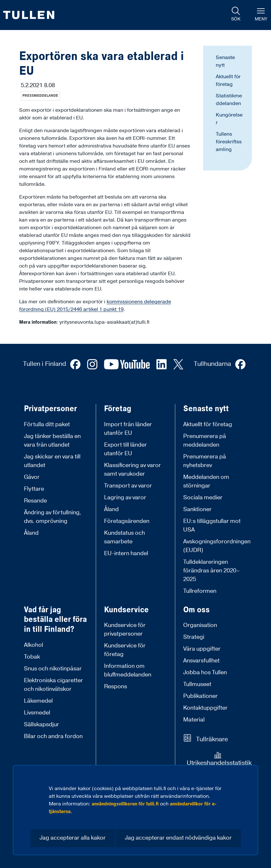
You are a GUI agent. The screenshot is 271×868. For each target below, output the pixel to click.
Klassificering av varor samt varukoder (132, 470)
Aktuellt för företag (208, 424)
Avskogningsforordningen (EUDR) (217, 546)
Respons (116, 687)
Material (194, 720)
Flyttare (34, 489)
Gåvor (32, 477)
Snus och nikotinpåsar (53, 669)
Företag (118, 409)
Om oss (196, 610)
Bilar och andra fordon (53, 736)
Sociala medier (203, 498)
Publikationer (200, 696)
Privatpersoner (50, 409)
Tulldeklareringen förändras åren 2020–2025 (211, 571)
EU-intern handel (126, 553)
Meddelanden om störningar (206, 481)
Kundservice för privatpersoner (125, 630)
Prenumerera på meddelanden (205, 441)
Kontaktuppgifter (205, 708)
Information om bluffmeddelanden (128, 670)
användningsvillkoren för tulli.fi (125, 804)
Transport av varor (128, 486)
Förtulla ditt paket (47, 424)
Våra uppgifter (202, 649)
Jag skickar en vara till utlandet (52, 461)
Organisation (200, 625)
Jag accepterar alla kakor (73, 838)
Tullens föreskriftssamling (229, 142)
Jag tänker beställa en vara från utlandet (52, 441)
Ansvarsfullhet (201, 661)
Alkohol (34, 645)
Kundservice (126, 610)
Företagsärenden (127, 521)
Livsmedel (37, 713)
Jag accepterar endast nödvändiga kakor (178, 838)
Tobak (32, 657)
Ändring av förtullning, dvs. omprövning (53, 517)
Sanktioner (197, 509)
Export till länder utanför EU (125, 449)
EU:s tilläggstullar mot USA (212, 525)
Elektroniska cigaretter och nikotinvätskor (53, 685)
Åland (31, 533)
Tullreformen (200, 591)
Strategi (194, 637)
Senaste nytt (206, 409)
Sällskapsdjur (41, 725)
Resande (35, 501)
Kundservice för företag (125, 650)
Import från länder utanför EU (128, 429)
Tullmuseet (197, 684)
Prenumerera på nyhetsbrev (205, 461)
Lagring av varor (125, 498)
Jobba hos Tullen (205, 672)
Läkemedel (38, 701)
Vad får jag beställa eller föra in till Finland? (55, 620)
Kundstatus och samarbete (124, 537)
